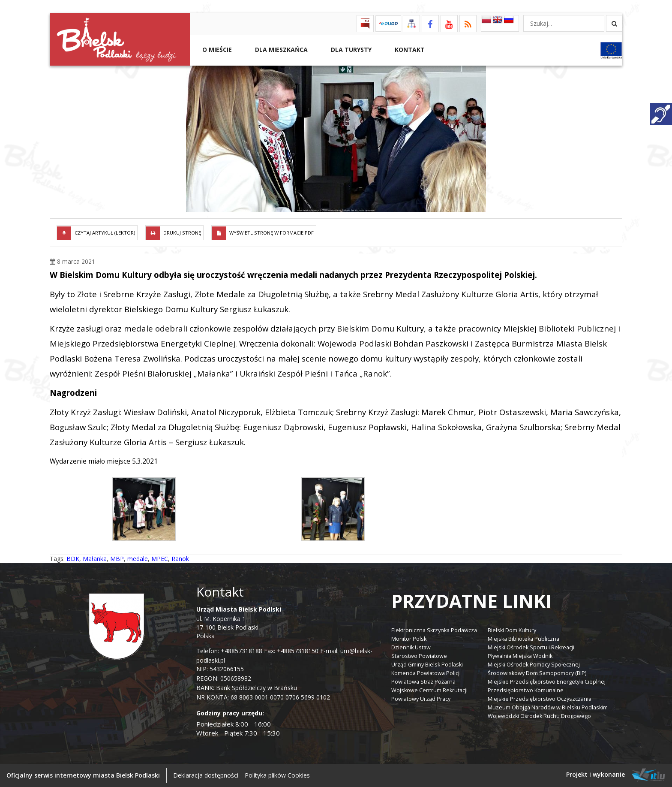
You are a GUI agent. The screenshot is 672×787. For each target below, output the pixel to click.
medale (138, 559)
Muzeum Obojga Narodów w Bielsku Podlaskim (548, 707)
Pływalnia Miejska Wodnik (520, 656)
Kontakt (409, 50)
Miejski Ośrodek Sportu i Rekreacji (531, 647)
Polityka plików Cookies (277, 775)
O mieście (216, 50)
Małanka (95, 559)
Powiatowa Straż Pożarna (423, 682)
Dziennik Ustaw (411, 647)
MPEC (160, 559)
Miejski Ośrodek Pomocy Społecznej (534, 665)
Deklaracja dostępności (206, 775)
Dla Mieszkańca (280, 50)
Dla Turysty (350, 50)
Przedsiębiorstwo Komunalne (526, 690)
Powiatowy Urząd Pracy (421, 699)
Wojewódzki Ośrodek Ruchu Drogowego (539, 716)
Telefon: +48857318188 (229, 651)
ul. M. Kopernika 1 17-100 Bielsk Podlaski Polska (239, 623)
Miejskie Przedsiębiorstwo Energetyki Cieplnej (547, 682)
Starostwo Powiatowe (419, 656)
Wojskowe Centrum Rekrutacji (429, 690)
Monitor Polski (409, 639)
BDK (73, 559)
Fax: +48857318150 (291, 651)
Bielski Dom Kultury (512, 630)
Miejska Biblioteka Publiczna (523, 639)
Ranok (180, 559)
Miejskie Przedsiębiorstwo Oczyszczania (540, 699)
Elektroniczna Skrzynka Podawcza (434, 630)
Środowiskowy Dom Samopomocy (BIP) (537, 673)
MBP (117, 559)
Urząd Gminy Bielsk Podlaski (427, 665)
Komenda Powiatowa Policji (426, 673)
